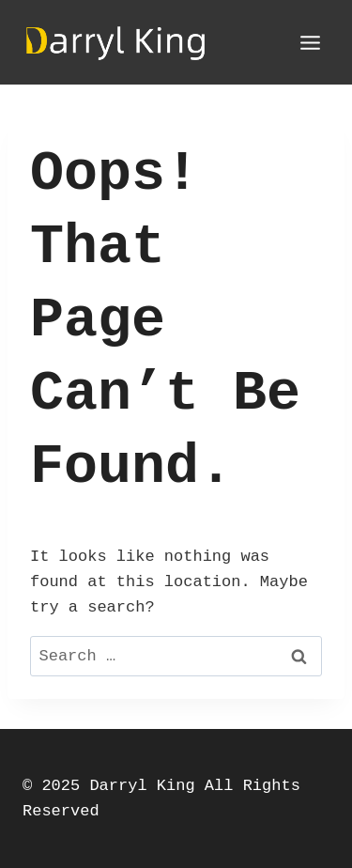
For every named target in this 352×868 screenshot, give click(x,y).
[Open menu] (310, 42)
